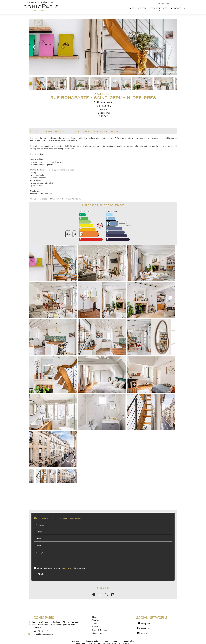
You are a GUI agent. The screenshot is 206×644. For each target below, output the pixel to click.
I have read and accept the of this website (61, 568)
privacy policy (67, 568)
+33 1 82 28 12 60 (40, 631)
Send (41, 574)
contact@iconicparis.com (43, 634)
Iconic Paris (43, 617)
